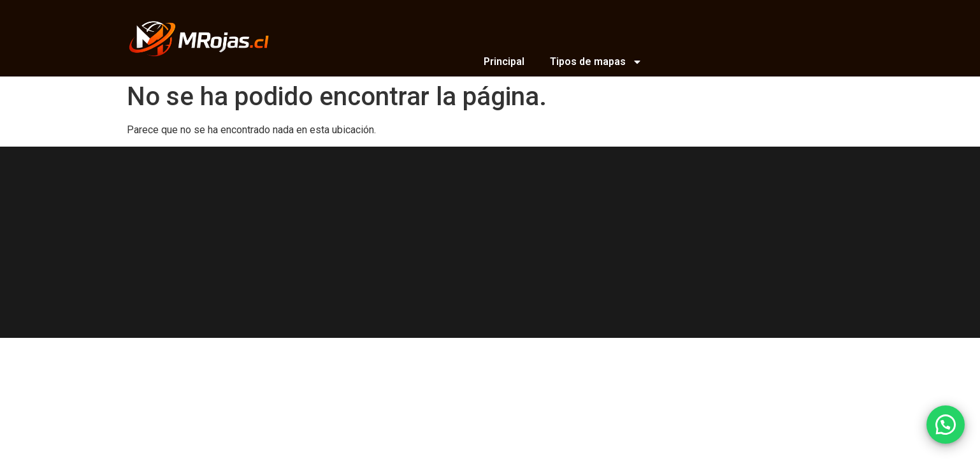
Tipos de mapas (596, 62)
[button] (946, 425)
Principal (504, 62)
